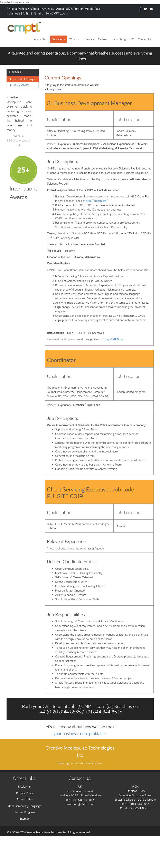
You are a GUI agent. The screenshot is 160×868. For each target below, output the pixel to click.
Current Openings (24, 79)
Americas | (49, 9)
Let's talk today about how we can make (80, 727)
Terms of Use (25, 799)
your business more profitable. (80, 733)
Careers (103, 39)
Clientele (89, 39)
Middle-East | (93, 9)
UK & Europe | (75, 9)
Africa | (61, 9)
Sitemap (25, 818)
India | (11, 13)
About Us (41, 39)
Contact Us (145, 39)
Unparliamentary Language (25, 806)
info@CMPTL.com (84, 804)
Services (59, 39)
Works (74, 39)
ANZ (26, 13)
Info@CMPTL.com (56, 13)
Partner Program (25, 812)
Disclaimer (25, 786)
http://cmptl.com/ (97, 201)
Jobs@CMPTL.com (114, 339)
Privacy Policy (25, 793)
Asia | (18, 13)
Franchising (119, 39)
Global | (36, 9)
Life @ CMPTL (21, 85)
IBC (132, 39)
